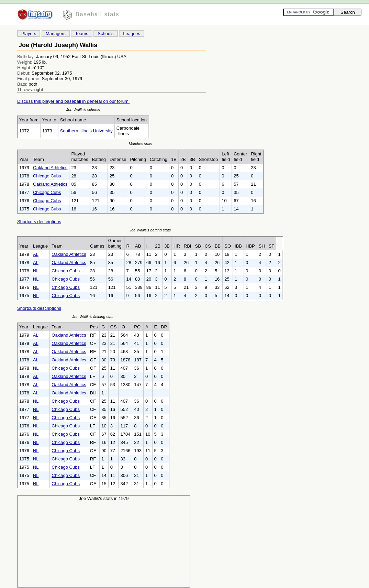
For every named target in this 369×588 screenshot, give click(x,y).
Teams (81, 34)
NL (36, 271)
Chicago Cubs (47, 176)
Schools (105, 34)
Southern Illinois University (86, 131)
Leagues (132, 34)
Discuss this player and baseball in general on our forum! (73, 101)
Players (29, 34)
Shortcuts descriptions (39, 222)
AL (36, 254)
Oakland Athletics (50, 168)
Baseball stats (98, 14)
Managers (56, 34)
